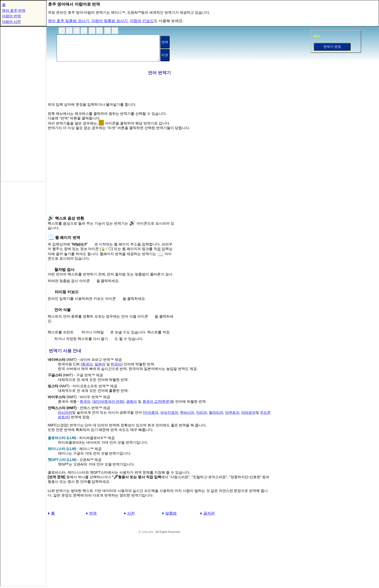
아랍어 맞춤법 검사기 (110, 21)
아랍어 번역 (11, 16)
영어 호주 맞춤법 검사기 (69, 21)
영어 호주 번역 (14, 10)
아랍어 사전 (11, 22)
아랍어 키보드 (142, 21)
